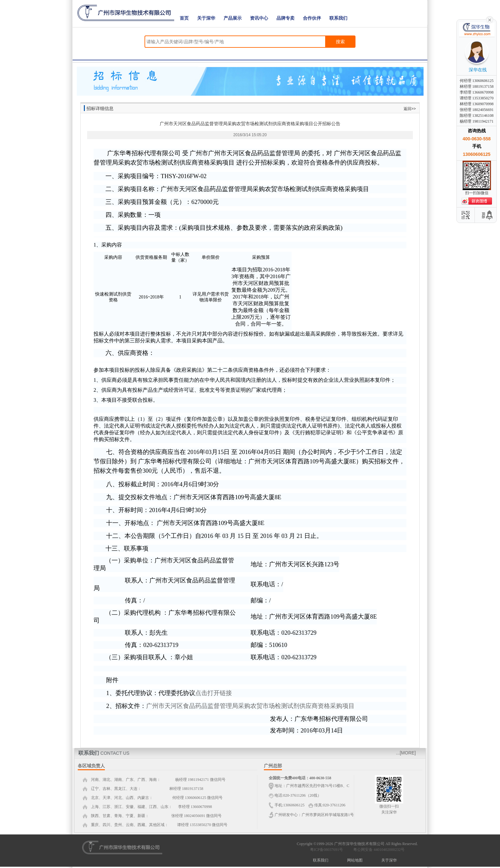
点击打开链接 (214, 693)
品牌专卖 (285, 18)
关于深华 (206, 18)
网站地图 (355, 860)
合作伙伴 (312, 18)
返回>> (410, 109)
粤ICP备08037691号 (327, 850)
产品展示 (233, 18)
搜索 (340, 42)
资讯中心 (259, 18)
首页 (184, 18)
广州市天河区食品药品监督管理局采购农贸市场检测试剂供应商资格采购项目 (250, 706)
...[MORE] (406, 753)
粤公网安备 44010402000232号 (377, 850)
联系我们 (338, 18)
